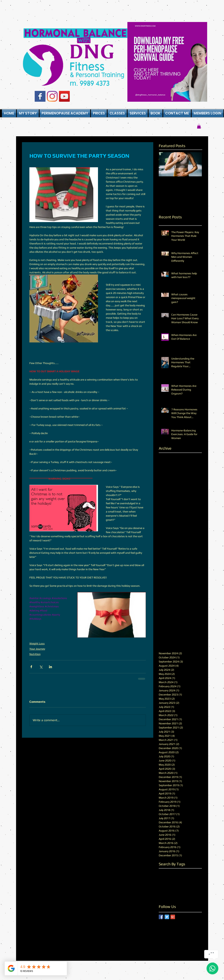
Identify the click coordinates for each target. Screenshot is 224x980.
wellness (164, 896)
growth (195, 878)
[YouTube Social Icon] (64, 96)
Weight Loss (37, 643)
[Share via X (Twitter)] (41, 667)
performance (181, 890)
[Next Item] (196, 164)
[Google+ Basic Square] (173, 917)
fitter (185, 878)
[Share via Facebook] (31, 667)
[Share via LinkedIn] (50, 667)
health (170, 884)
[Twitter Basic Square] (167, 917)
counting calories (181, 871)
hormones (194, 884)
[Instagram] (52, 96)
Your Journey (37, 649)
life (161, 890)
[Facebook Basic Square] (40, 96)
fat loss (163, 878)
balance (164, 871)
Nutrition (35, 654)
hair (161, 884)
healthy (180, 884)
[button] (117, 113)
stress (195, 890)
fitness (175, 878)
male (168, 890)
